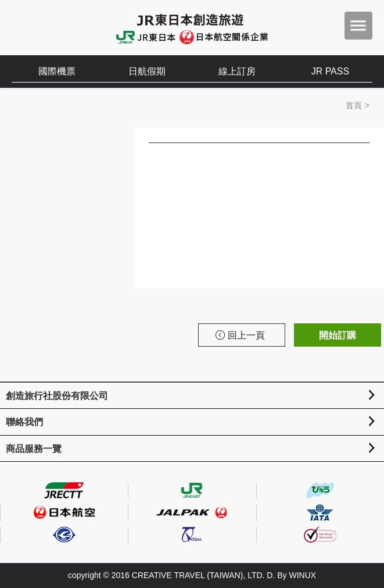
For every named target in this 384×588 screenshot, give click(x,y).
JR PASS (331, 71)
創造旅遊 (47, 28)
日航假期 (147, 71)
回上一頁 (240, 335)
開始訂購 (338, 335)
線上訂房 (237, 71)
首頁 (354, 105)
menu (358, 26)
